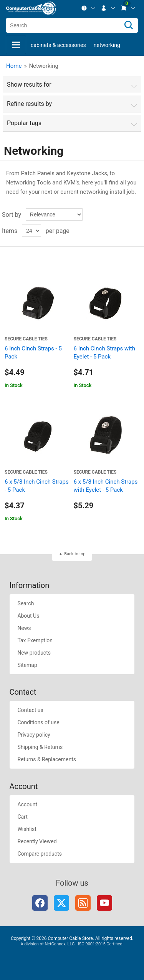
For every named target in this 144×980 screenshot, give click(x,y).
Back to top (75, 554)
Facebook (40, 903)
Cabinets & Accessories (58, 45)
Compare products (40, 854)
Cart (22, 817)
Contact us (30, 710)
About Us (28, 616)
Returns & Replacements (47, 759)
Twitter (61, 903)
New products (34, 653)
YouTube (104, 903)
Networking (107, 45)
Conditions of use (38, 722)
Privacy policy (34, 735)
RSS (83, 903)
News (24, 628)
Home (14, 66)
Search (26, 603)
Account (27, 804)
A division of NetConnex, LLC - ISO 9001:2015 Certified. (72, 944)
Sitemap (27, 665)
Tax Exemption (35, 640)
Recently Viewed (37, 841)
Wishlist (27, 829)
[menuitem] (89, 8)
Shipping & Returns (40, 747)
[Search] (129, 25)
